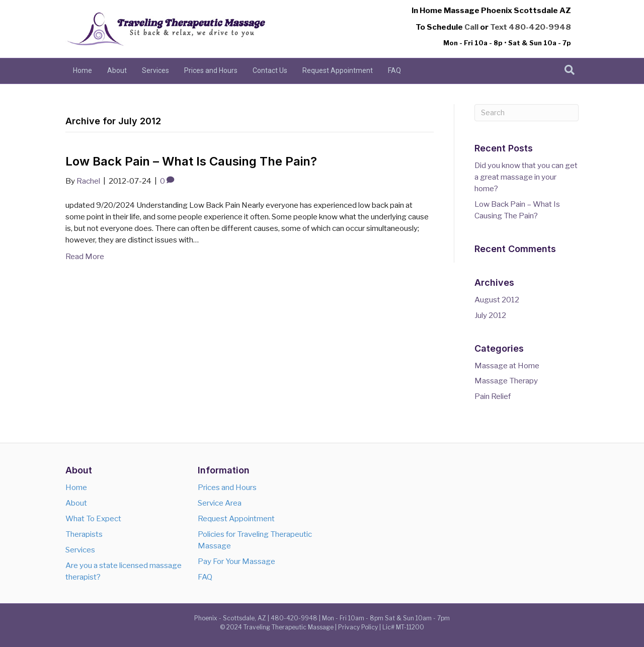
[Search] (570, 70)
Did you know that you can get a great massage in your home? (526, 177)
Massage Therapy (506, 381)
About (117, 70)
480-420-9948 (540, 27)
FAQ (394, 70)
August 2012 (497, 300)
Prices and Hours (211, 70)
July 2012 (490, 315)
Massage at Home (507, 366)
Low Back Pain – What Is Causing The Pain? (191, 161)
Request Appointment (338, 70)
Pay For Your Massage (236, 561)
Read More (85, 256)
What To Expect (93, 518)
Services (155, 70)
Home (83, 70)
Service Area (220, 503)
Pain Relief (493, 396)
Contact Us (270, 70)
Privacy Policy (358, 627)
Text (499, 27)
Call (471, 27)
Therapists (84, 534)
